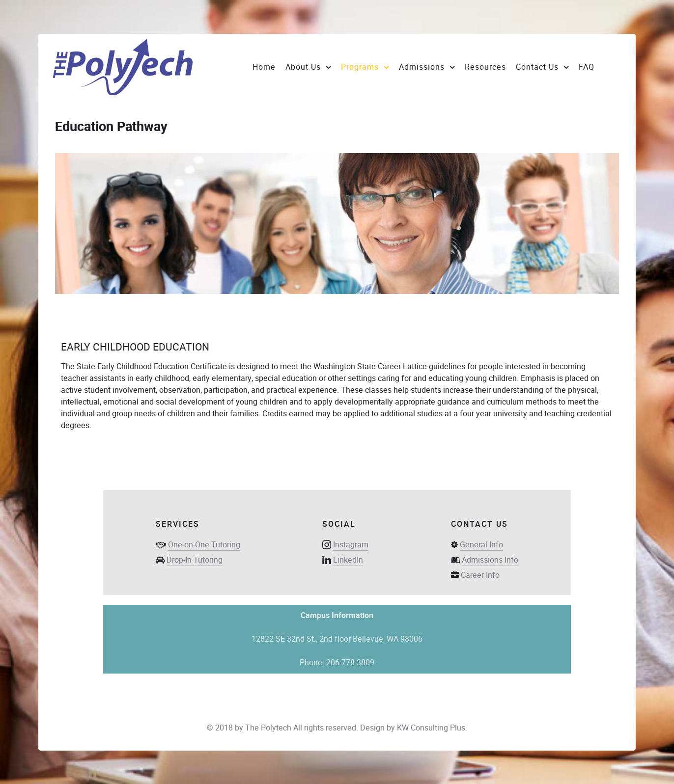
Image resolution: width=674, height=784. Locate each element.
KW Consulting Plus (431, 728)
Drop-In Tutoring (195, 560)
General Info (481, 545)
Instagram (351, 545)
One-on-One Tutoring (204, 545)
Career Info (480, 575)
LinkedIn (348, 560)
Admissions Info (490, 560)
